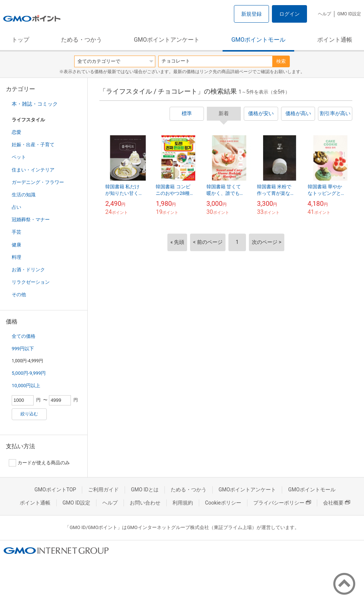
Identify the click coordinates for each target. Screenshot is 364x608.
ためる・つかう (81, 40)
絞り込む (29, 414)
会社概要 (337, 503)
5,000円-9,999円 (29, 373)
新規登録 (251, 14)
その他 (19, 294)
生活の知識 (24, 195)
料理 (16, 257)
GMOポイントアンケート (167, 40)
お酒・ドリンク (28, 270)
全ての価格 (24, 336)
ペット (19, 157)
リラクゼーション (31, 282)
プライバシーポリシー (282, 503)
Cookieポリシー (223, 503)
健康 (16, 245)
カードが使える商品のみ (39, 463)
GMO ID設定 (349, 14)
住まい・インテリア (33, 170)
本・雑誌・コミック (35, 104)
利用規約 (183, 503)
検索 (281, 61)
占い (16, 207)
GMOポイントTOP (55, 490)
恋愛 (16, 132)
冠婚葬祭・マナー (31, 220)
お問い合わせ (145, 503)
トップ (20, 40)
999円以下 (23, 349)
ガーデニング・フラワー (38, 182)
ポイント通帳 (335, 40)
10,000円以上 (26, 386)
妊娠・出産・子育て (33, 145)
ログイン (289, 14)
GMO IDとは (145, 490)
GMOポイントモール (258, 40)
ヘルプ (325, 14)
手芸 (16, 232)
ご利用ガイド (103, 490)
